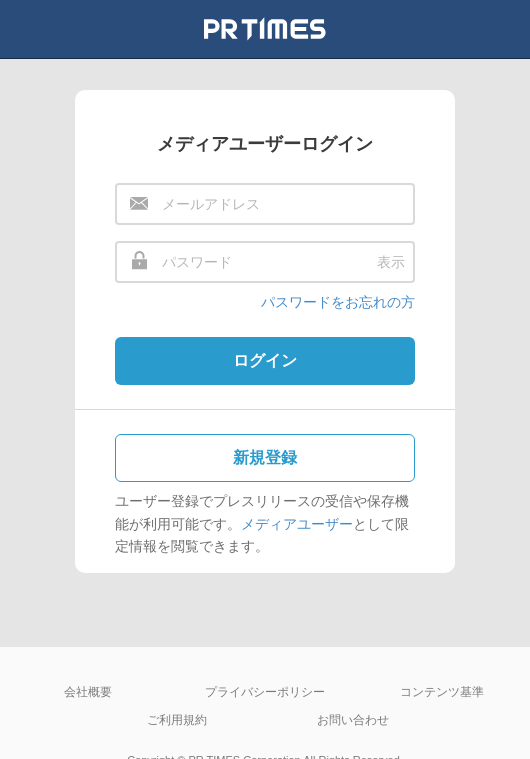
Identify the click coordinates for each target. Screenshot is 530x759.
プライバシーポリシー (265, 692)
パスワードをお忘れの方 (338, 302)
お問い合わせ (353, 720)
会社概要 (88, 692)
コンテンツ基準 (442, 692)
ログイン (265, 360)
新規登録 (265, 457)
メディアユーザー (297, 524)
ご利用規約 (177, 720)
